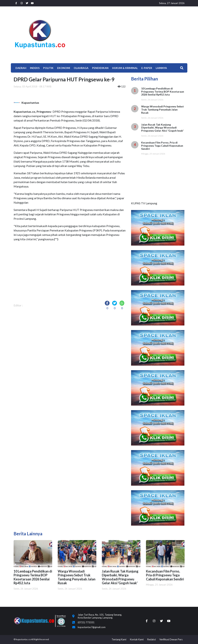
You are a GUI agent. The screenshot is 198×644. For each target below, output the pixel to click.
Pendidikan (100, 68)
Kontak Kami (137, 639)
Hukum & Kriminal (125, 68)
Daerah (21, 68)
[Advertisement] (128, 34)
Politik (48, 68)
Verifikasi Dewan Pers (171, 639)
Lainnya (161, 68)
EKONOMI (64, 68)
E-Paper (147, 68)
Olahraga (81, 68)
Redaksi (151, 639)
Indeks (35, 68)
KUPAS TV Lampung (144, 203)
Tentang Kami (119, 639)
